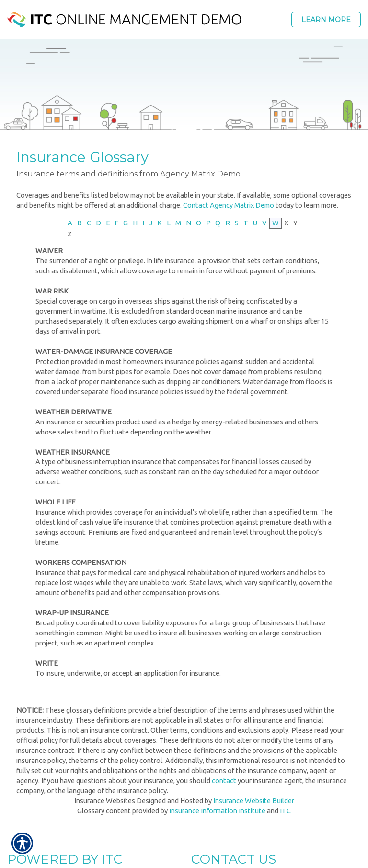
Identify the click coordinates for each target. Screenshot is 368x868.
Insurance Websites (105, 801)
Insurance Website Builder (254, 801)
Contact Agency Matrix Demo (229, 205)
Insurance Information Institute (217, 811)
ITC (285, 811)
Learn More (326, 20)
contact (224, 780)
